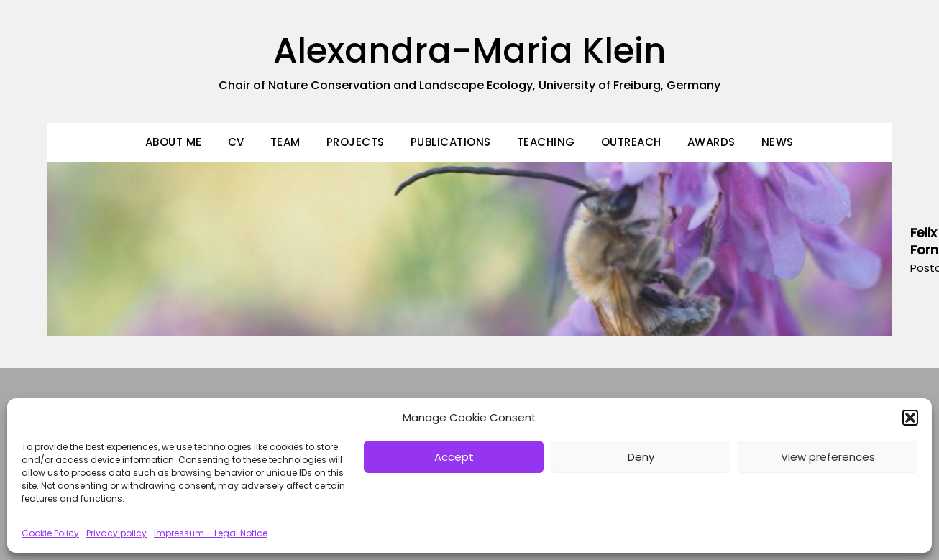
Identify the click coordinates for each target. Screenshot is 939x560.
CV (236, 142)
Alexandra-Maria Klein (469, 51)
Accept (454, 457)
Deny (641, 457)
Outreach (631, 142)
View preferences (828, 457)
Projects (356, 142)
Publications (451, 142)
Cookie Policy (50, 533)
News (778, 142)
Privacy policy (116, 533)
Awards (711, 142)
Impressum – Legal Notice (211, 533)
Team (285, 142)
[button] (910, 418)
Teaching (546, 142)
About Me (174, 142)
